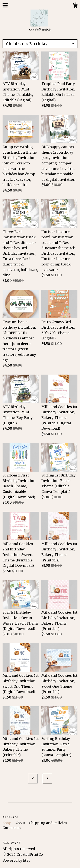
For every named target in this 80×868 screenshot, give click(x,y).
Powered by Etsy (16, 860)
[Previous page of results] (33, 779)
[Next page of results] (47, 779)
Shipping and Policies (48, 823)
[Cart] (75, 6)
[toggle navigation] (5, 5)
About (21, 823)
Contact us (12, 828)
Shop (7, 823)
